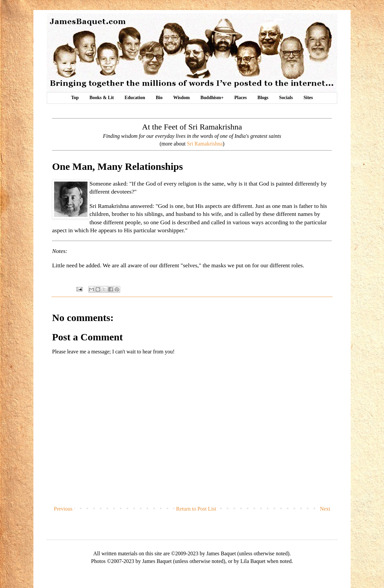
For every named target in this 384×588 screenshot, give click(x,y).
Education (135, 98)
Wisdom (182, 98)
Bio (159, 98)
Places (241, 98)
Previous (63, 509)
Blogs (263, 98)
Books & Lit (102, 98)
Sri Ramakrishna (205, 144)
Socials (286, 98)
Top (75, 98)
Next (325, 509)
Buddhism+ (212, 98)
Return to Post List (196, 509)
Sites (308, 98)
